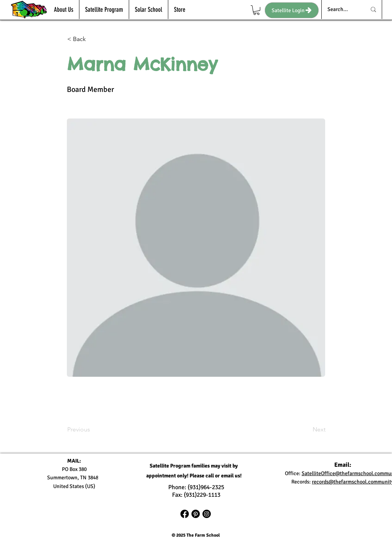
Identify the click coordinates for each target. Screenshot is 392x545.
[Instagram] (207, 514)
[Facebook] (185, 514)
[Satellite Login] (292, 10)
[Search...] (341, 9)
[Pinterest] (196, 514)
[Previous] (92, 430)
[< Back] (92, 39)
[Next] (307, 430)
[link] (256, 10)
